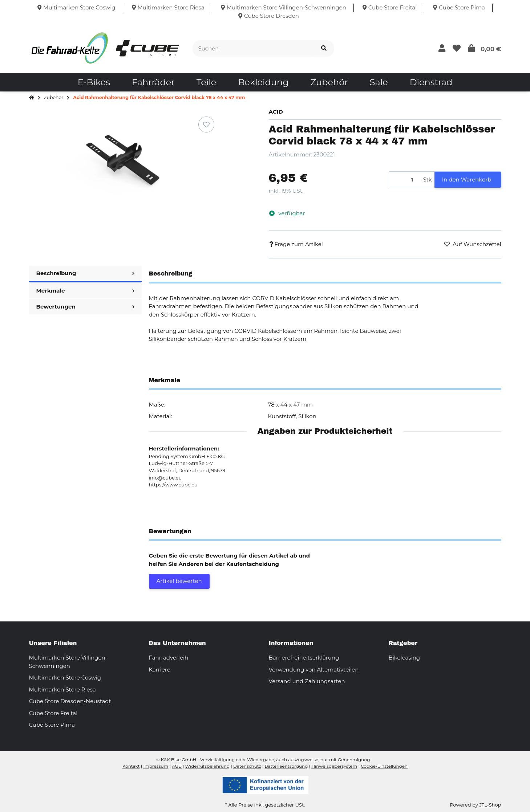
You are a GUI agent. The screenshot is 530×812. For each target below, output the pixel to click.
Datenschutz (247, 766)
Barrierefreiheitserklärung (304, 658)
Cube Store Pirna (52, 725)
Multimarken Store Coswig (65, 678)
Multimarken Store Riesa (62, 689)
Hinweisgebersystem (334, 766)
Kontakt (131, 766)
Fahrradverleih (169, 658)
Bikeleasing (404, 658)
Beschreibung (85, 273)
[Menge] (405, 180)
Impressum (156, 766)
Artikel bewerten (179, 581)
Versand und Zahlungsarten (307, 681)
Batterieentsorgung (286, 766)
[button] (442, 48)
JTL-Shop (490, 805)
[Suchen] (253, 48)
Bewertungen (85, 307)
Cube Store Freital (53, 713)
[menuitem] (94, 82)
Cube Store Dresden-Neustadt (70, 701)
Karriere (160, 670)
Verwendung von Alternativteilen (314, 670)
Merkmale (85, 291)
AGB (177, 766)
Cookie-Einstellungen (384, 766)
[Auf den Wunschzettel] (206, 125)
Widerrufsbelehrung (207, 766)
